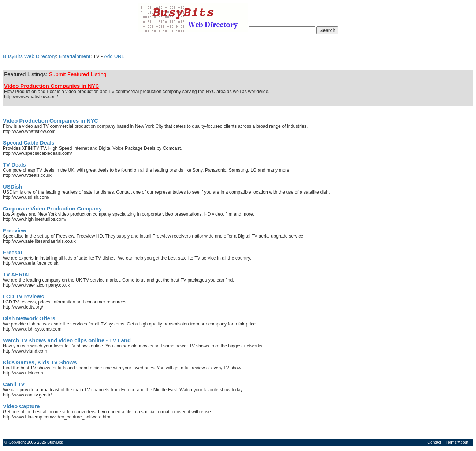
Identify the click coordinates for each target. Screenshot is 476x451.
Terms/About (457, 442)
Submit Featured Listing (77, 74)
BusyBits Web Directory (29, 56)
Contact (434, 442)
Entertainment (75, 56)
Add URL (114, 56)
